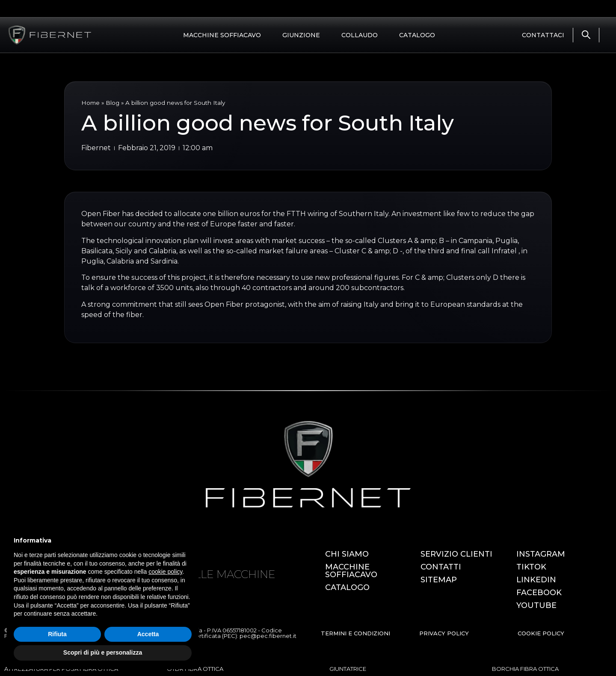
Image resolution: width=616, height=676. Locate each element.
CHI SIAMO (347, 554)
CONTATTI (441, 567)
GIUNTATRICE (348, 669)
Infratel (505, 251)
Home (90, 103)
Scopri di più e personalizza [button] (103, 652)
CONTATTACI (543, 35)
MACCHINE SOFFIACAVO (222, 35)
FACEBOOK (539, 593)
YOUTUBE (536, 605)
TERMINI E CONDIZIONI (355, 633)
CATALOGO (417, 35)
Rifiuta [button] (57, 634)
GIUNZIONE (301, 35)
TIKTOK (531, 567)
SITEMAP (439, 580)
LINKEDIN (536, 580)
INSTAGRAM (541, 554)
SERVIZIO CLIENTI (456, 554)
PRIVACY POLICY (444, 633)
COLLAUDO (360, 35)
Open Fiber (102, 214)
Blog (113, 103)
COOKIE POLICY (541, 633)
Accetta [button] (148, 634)
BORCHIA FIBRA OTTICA (525, 669)
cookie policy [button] (165, 572)
